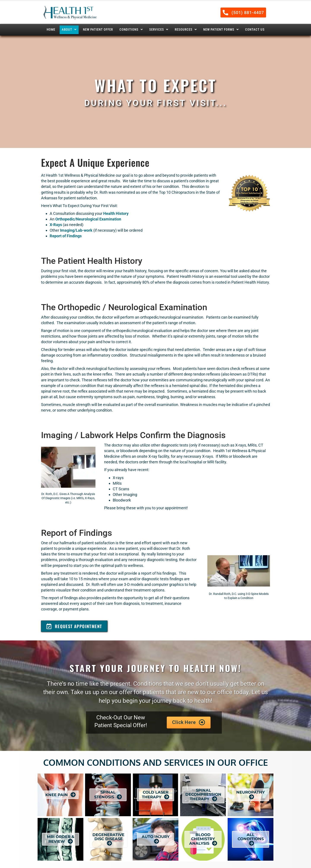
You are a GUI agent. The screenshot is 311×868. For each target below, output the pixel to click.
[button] (243, 13)
